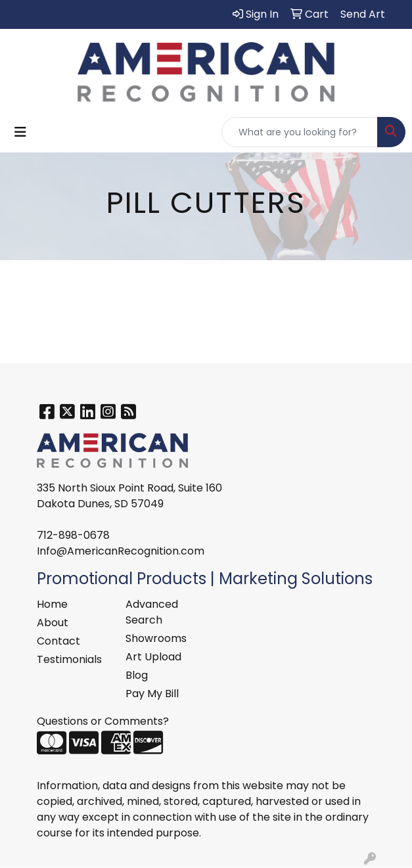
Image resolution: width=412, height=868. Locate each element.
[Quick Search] (300, 132)
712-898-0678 (73, 535)
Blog (137, 675)
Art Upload (153, 657)
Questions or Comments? (103, 721)
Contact (58, 641)
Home (52, 604)
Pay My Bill (152, 694)
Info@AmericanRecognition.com (121, 551)
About (53, 623)
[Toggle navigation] (20, 132)
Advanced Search (152, 612)
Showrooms (156, 638)
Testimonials (69, 659)
